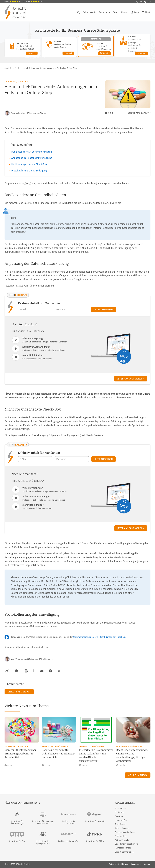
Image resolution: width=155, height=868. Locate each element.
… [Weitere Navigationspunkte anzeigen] (13, 68)
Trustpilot (33, 2)
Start (7, 68)
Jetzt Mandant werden (131, 379)
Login (135, 12)
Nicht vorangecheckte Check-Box (29, 164)
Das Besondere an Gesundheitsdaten (32, 152)
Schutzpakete (90, 12)
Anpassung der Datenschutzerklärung (32, 158)
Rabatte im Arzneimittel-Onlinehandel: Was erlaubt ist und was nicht (59, 754)
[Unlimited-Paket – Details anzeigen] (133, 46)
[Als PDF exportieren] (16, 671)
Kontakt (147, 864)
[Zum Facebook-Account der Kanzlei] (50, 671)
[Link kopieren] (7, 671)
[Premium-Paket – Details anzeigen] (96, 46)
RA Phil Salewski (46, 659)
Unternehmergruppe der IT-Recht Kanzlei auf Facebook (100, 637)
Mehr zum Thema (138, 775)
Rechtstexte (105, 12)
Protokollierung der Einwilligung (29, 171)
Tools (116, 12)
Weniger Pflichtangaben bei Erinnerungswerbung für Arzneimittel (20, 754)
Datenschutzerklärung (118, 864)
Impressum (136, 864)
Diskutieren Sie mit (19, 692)
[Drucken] (26, 671)
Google (13, 2)
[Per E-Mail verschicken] (41, 671)
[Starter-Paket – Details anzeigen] (59, 47)
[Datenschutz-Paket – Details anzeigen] (22, 48)
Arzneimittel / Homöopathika (18, 82)
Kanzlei (125, 12)
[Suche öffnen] (79, 12)
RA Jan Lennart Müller (24, 659)
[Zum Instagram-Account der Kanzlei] (58, 671)
